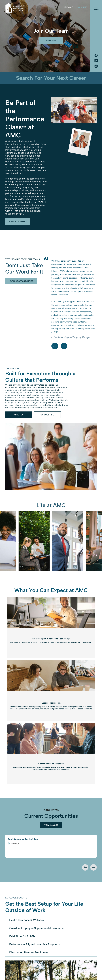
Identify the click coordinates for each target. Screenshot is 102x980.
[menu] (96, 7)
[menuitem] (68, 7)
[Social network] (96, 56)
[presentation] (85, 867)
